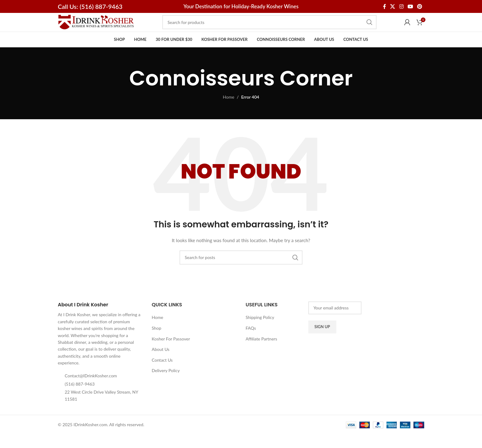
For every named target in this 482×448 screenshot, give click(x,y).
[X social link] (393, 6)
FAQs (251, 341)
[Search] (269, 29)
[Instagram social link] (401, 6)
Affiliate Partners (261, 352)
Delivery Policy (166, 384)
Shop (157, 341)
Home (229, 110)
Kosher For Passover (171, 352)
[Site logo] (96, 28)
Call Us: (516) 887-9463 (90, 6)
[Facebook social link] (384, 6)
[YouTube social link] (410, 6)
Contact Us (162, 373)
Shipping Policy (260, 331)
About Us (161, 362)
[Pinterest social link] (420, 6)
